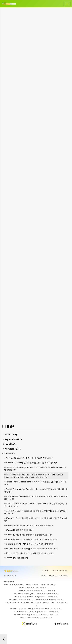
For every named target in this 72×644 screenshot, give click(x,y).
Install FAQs (10, 444)
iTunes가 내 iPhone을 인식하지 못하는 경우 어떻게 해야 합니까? (30, 463)
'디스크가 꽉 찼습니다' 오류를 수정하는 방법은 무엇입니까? (28, 458)
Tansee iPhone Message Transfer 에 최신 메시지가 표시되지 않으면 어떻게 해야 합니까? (36, 490)
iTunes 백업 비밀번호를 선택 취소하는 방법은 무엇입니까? (28, 535)
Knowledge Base (13, 449)
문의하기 (53, 575)
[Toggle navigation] (67, 4)
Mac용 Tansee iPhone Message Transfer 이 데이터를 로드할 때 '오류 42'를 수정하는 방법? (36, 498)
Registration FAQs (13, 439)
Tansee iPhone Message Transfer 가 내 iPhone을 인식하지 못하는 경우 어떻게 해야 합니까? (35, 469)
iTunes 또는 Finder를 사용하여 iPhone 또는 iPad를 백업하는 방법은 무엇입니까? (35, 519)
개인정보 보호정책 (59, 570)
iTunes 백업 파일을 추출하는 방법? (19, 530)
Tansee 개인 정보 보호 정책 (16, 558)
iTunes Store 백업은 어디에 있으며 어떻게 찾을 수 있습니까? (29, 525)
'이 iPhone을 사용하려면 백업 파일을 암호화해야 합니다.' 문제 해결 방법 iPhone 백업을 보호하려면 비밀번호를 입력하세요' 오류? (33, 476)
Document (10, 454)
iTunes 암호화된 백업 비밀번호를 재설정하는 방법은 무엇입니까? (31, 539)
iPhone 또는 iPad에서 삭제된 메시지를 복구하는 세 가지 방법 (29, 553)
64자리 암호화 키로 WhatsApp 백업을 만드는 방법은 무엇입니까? (31, 548)
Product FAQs (11, 435)
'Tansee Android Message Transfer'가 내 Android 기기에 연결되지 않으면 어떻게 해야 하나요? (35, 505)
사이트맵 (63, 575)
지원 (47, 570)
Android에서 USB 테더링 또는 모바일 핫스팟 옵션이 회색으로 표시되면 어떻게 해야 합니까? (36, 512)
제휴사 (44, 575)
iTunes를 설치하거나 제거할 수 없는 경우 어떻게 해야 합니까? (29, 544)
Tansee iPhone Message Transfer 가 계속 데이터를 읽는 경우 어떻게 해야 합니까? (35, 483)
